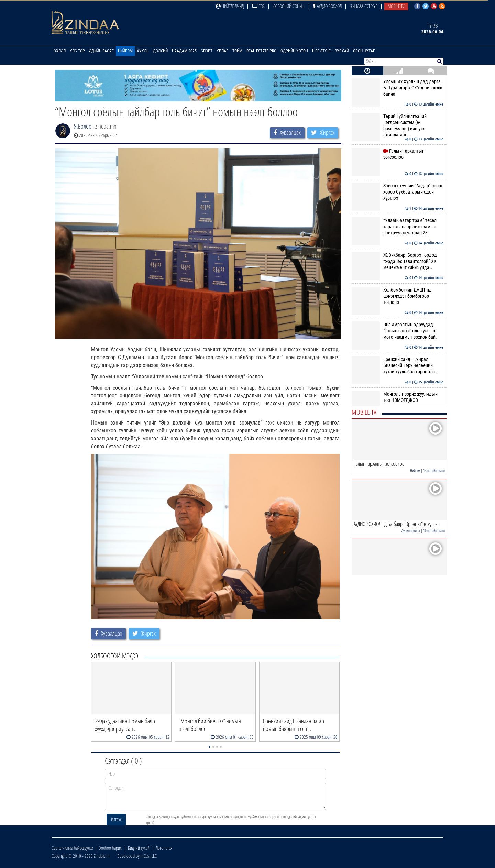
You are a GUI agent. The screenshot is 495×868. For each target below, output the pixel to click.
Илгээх (116, 819)
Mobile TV (396, 6)
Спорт (207, 51)
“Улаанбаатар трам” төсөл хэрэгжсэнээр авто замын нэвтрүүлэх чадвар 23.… (398, 227)
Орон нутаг (364, 51)
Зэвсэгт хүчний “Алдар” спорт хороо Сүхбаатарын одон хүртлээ (398, 192)
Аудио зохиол (327, 6)
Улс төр (77, 51)
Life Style (321, 51)
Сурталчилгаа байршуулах (72, 848)
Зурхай (342, 51)
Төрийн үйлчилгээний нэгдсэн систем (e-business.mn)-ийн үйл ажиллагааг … (398, 126)
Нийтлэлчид (230, 6)
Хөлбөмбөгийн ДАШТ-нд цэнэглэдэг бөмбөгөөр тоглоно (398, 296)
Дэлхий (160, 51)
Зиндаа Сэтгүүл (364, 6)
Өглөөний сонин (289, 6)
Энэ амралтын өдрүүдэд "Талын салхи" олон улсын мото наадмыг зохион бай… (398, 331)
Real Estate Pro (261, 51)
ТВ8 (258, 6)
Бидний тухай (139, 848)
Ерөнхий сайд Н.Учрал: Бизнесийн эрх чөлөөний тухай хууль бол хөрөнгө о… (398, 366)
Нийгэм (125, 51)
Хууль (143, 51)
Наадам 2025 (184, 51)
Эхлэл (60, 51)
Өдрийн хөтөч (294, 51)
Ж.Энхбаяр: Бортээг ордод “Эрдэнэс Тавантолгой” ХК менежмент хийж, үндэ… (398, 261)
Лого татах (164, 848)
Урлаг (222, 51)
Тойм (237, 51)
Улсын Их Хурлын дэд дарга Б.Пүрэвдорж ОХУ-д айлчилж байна (398, 88)
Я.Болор (83, 126)
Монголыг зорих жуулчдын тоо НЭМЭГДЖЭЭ (398, 397)
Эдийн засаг (101, 51)
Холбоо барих (111, 848)
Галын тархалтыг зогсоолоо (398, 154)
